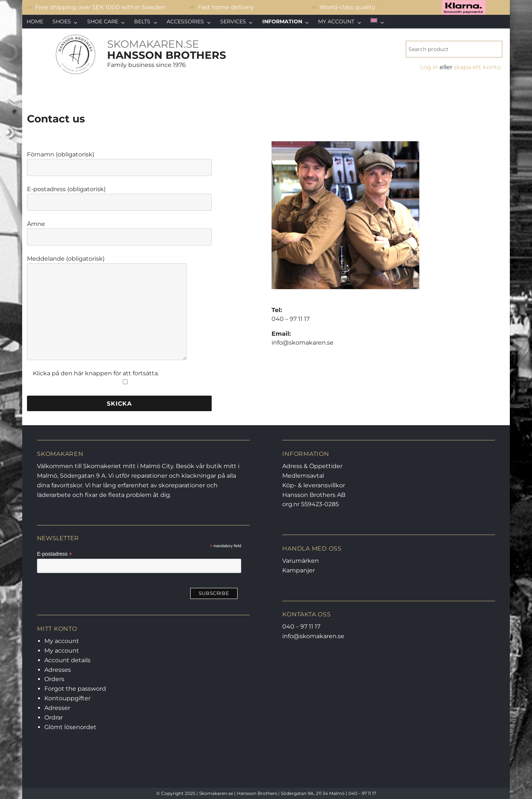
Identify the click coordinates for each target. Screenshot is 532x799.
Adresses (58, 670)
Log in (429, 67)
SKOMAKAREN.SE (153, 44)
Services (233, 21)
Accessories (185, 21)
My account (336, 21)
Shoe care (103, 21)
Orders (54, 679)
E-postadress (54, 554)
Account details (67, 660)
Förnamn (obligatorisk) (119, 161)
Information (282, 21)
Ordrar (54, 717)
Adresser (57, 708)
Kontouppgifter (67, 698)
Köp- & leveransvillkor (314, 485)
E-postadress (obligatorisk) (119, 196)
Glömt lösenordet (70, 727)
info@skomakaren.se (303, 343)
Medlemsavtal (303, 476)
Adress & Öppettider (312, 466)
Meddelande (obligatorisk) (107, 263)
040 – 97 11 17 (291, 319)
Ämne (119, 230)
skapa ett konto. (478, 67)
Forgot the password (75, 689)
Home (35, 21)
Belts (142, 21)
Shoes (62, 21)
